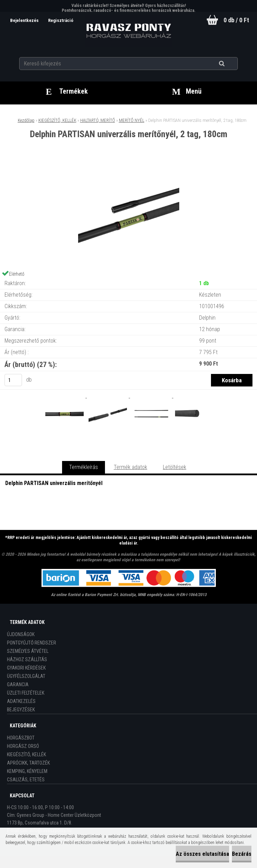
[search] (230, 63)
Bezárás (242, 854)
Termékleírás (84, 467)
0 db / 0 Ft (236, 20)
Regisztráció (60, 20)
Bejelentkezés (24, 20)
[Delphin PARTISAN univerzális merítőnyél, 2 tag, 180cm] (129, 168)
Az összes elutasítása (202, 854)
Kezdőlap (26, 120)
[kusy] (13, 380)
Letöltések (175, 467)
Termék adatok (130, 467)
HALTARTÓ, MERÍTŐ (98, 120)
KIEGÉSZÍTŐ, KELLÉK (57, 120)
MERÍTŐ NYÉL (132, 120)
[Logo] (128, 31)
